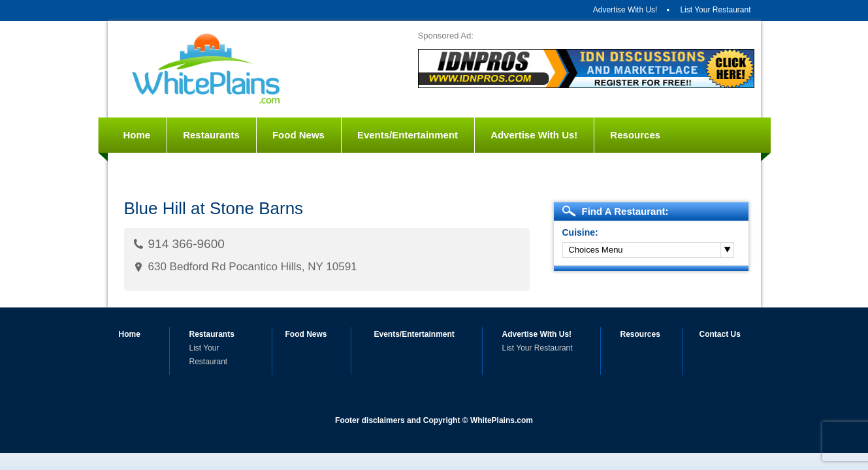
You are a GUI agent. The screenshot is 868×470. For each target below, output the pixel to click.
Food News (298, 135)
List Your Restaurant (715, 10)
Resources (635, 135)
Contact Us (150, 170)
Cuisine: (580, 232)
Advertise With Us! (625, 10)
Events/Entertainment (408, 135)
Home (137, 135)
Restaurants (211, 135)
